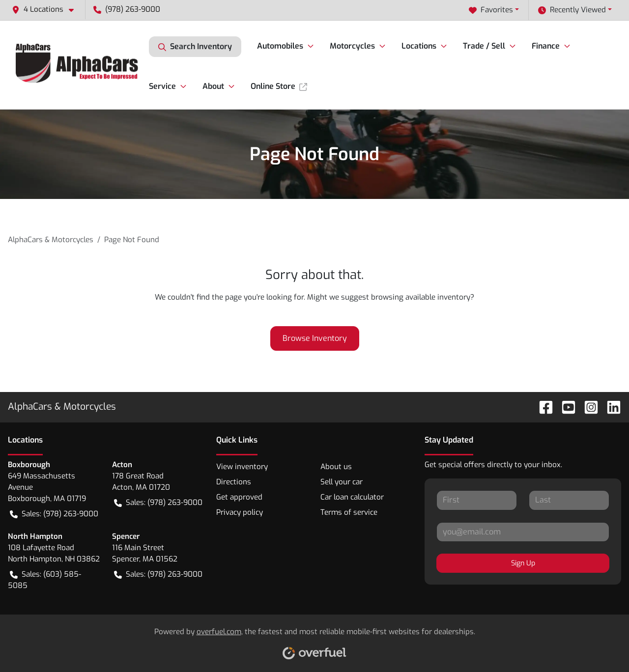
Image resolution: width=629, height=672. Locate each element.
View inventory (242, 467)
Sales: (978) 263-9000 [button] (54, 514)
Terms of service (349, 512)
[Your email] (523, 532)
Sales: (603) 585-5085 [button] (44, 580)
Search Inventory (195, 47)
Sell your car (342, 482)
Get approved (239, 497)
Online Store (279, 86)
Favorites (491, 10)
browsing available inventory (421, 297)
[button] (47, 10)
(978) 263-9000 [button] (127, 9)
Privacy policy (240, 512)
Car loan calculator (352, 497)
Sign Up (523, 563)
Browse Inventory (315, 338)
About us (336, 467)
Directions (234, 482)
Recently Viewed (572, 10)
